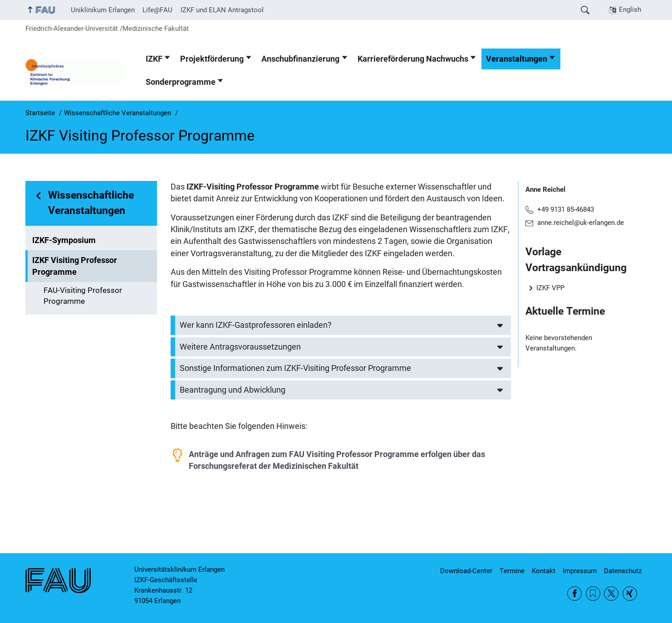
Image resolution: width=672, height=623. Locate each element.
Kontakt (544, 571)
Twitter (611, 594)
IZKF (154, 59)
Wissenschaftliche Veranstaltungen (91, 203)
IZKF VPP (550, 288)
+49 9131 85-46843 (566, 209)
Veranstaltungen (517, 59)
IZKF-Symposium (64, 240)
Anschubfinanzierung (300, 59)
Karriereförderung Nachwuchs (413, 59)
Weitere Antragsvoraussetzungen (240, 347)
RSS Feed (593, 594)
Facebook (574, 594)
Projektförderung (212, 59)
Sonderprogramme (181, 82)
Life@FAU (157, 10)
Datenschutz (623, 571)
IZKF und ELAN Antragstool (222, 10)
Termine (512, 571)
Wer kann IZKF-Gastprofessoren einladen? (256, 325)
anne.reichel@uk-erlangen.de (581, 223)
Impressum (580, 571)
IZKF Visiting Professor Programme (75, 266)
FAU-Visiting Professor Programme (83, 296)
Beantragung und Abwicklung (233, 390)
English (630, 10)
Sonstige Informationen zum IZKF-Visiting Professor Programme (295, 368)
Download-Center (466, 571)
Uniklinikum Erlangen (103, 10)
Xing (630, 594)
